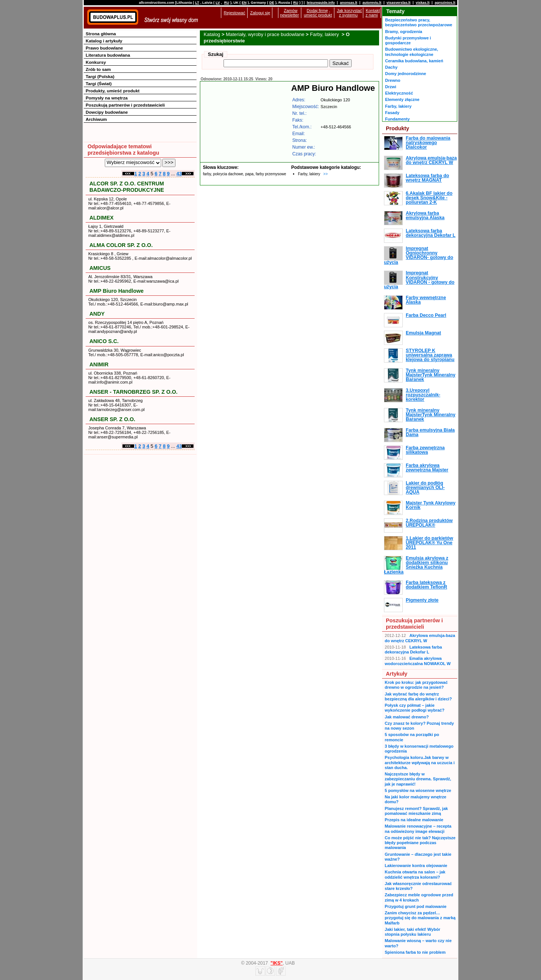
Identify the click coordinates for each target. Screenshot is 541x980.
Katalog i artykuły (104, 41)
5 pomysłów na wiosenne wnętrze (418, 790)
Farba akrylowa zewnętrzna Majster (427, 468)
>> (326, 174)
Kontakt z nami (373, 13)
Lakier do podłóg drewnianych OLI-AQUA (425, 488)
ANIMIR (99, 364)
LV (218, 3)
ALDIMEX (101, 218)
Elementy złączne (402, 99)
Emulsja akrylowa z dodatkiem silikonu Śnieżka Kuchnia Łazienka (416, 565)
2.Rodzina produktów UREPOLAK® (429, 523)
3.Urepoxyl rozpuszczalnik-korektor (423, 395)
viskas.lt (422, 3)
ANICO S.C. (104, 341)
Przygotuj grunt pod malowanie (416, 906)
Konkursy (96, 62)
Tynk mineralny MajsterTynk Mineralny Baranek (431, 375)
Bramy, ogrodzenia (404, 32)
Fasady (392, 113)
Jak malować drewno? (407, 717)
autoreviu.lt (372, 3)
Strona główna (101, 34)
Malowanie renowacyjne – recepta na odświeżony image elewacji (418, 829)
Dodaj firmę (317, 11)
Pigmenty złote (422, 600)
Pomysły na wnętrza (107, 98)
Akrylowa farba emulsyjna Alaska (425, 215)
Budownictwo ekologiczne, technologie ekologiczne (412, 52)
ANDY (97, 314)
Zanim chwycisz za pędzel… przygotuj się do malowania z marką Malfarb (420, 918)
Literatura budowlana (108, 55)
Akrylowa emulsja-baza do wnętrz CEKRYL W (431, 160)
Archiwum (96, 119)
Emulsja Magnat (423, 333)
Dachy (391, 67)
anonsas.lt (349, 3)
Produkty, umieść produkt (113, 91)
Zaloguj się (260, 13)
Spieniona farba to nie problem (415, 952)
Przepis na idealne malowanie (414, 820)
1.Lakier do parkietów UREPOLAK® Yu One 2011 (429, 543)
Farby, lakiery (325, 34)
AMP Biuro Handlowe (116, 291)
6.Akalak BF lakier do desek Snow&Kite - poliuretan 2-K (429, 198)
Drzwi (391, 87)
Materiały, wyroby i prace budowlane (265, 34)
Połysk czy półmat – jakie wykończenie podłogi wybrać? (415, 708)
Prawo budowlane (104, 48)
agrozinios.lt (445, 3)
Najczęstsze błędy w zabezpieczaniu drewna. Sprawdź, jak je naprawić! (418, 779)
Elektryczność (399, 93)
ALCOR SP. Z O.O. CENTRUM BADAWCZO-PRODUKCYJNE (127, 187)
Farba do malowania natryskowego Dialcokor (428, 143)
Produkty (397, 128)
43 (179, 174)
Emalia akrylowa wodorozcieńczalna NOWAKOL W (418, 661)
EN (244, 3)
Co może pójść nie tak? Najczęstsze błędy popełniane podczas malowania (420, 843)
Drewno (393, 80)
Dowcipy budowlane (107, 112)
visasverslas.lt (399, 3)
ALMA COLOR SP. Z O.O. (121, 245)
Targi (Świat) (99, 84)
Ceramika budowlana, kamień (414, 61)
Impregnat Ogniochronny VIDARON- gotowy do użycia (419, 255)
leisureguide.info (321, 3)
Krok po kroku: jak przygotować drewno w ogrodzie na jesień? (416, 685)
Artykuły (397, 674)
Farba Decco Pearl (426, 315)
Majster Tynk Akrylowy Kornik (431, 505)
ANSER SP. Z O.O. (112, 419)
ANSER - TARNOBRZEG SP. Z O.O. (134, 392)
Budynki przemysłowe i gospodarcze (408, 40)
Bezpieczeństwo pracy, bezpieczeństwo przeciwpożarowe (419, 22)
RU (226, 3)
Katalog (212, 34)
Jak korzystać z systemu (350, 13)
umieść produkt (318, 15)
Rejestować (235, 13)
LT (197, 3)
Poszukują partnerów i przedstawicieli (125, 105)
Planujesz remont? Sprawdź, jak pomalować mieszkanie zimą (416, 811)
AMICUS (100, 268)
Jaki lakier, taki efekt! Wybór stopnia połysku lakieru (413, 932)
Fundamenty (397, 119)
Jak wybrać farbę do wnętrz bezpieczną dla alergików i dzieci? (418, 696)
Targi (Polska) (100, 76)
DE (272, 3)
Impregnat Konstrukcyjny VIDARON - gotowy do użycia (419, 280)
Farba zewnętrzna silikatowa (425, 450)
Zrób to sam (98, 69)
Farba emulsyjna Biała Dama (430, 432)
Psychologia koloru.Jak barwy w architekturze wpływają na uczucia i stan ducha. (420, 762)
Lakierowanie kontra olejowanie (416, 866)
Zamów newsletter (289, 13)
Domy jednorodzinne (406, 74)
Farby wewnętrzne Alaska (426, 300)
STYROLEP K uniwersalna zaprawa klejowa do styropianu (430, 355)
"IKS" (277, 963)
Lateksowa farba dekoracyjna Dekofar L (431, 233)
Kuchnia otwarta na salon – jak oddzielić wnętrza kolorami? (415, 874)
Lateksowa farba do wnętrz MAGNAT (427, 178)
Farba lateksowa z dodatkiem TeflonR (426, 585)
